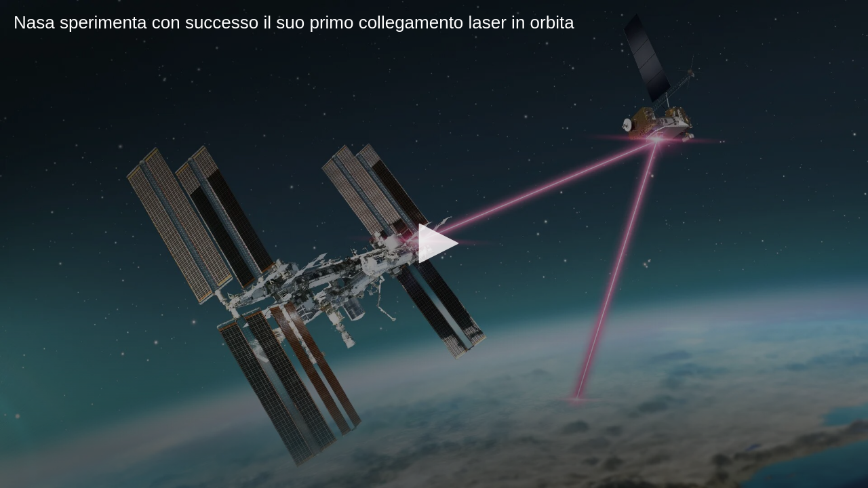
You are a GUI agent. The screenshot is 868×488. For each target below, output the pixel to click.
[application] (434, 244)
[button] (434, 243)
